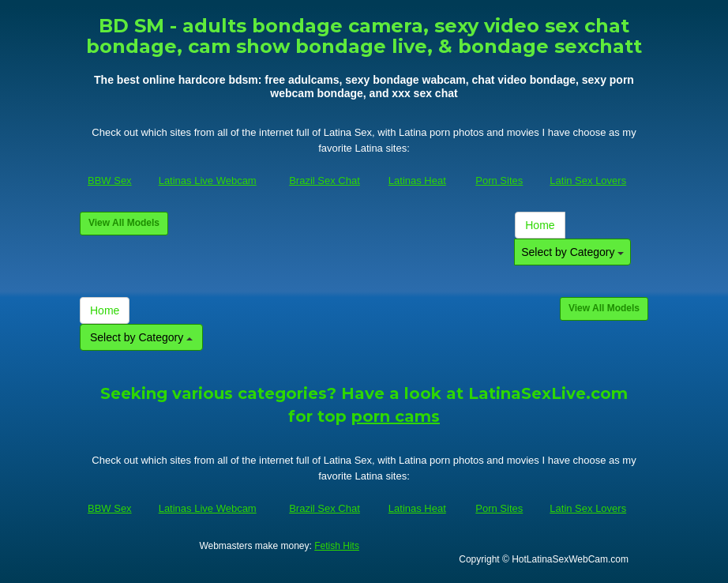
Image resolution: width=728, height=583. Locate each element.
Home (540, 225)
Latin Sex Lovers (588, 181)
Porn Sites (499, 181)
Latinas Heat (417, 181)
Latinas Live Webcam (208, 181)
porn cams (396, 416)
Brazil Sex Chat (325, 181)
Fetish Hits (337, 546)
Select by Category (572, 252)
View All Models (124, 223)
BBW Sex (110, 181)
